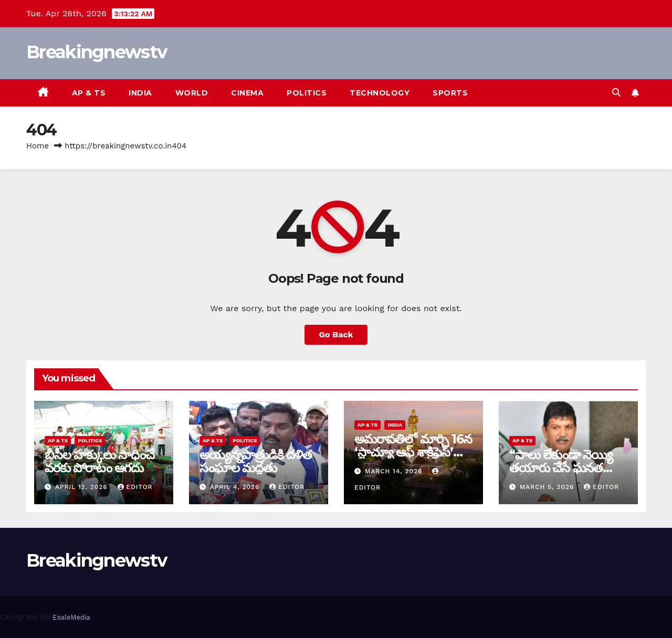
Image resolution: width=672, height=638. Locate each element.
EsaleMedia (71, 617)
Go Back (336, 334)
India (140, 93)
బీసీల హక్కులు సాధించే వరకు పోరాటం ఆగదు (99, 461)
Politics (307, 93)
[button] (616, 93)
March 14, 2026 (395, 471)
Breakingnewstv (96, 52)
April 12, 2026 (83, 487)
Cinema (247, 93)
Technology (380, 93)
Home (38, 146)
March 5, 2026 (548, 487)
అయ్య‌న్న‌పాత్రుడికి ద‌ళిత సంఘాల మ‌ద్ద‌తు (256, 461)
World (192, 93)
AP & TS (89, 93)
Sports (450, 93)
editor (135, 487)
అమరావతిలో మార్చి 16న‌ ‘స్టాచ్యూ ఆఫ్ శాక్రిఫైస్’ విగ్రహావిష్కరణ (413, 452)
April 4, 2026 (236, 487)
